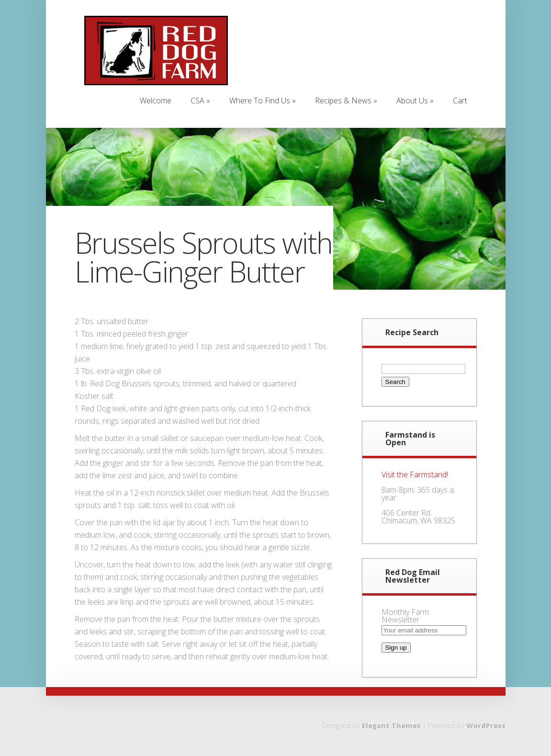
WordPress (486, 726)
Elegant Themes (391, 726)
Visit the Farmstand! (415, 474)
